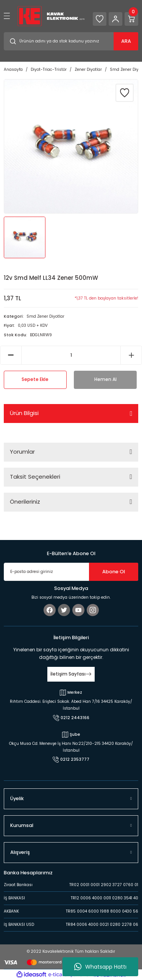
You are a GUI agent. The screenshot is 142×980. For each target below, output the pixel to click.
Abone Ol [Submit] (114, 572)
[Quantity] (71, 355)
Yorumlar (22, 452)
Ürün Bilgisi (24, 413)
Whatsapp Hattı (100, 967)
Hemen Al (105, 379)
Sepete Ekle (35, 379)
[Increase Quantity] (131, 355)
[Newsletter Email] (71, 572)
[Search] (71, 41)
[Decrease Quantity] (11, 355)
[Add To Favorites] (125, 93)
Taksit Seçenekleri (35, 477)
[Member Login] (115, 19)
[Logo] (51, 16)
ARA (126, 41)
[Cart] (131, 19)
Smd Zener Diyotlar (45, 316)
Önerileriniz (25, 502)
